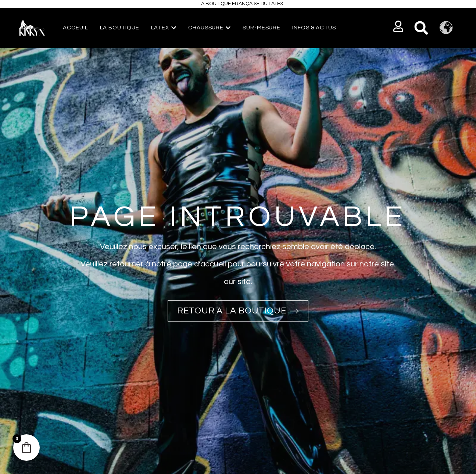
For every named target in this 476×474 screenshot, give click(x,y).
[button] (399, 26)
